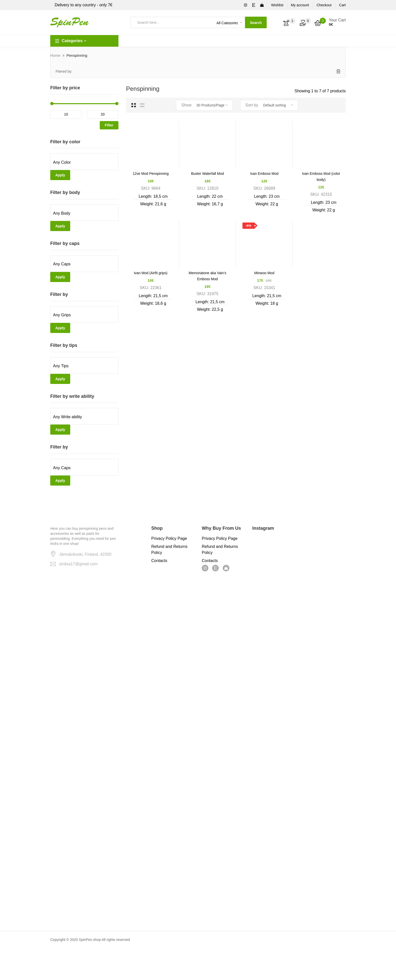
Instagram (205, 568)
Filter (109, 125)
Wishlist (277, 5)
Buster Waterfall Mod (207, 174)
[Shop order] (279, 105)
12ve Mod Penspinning (151, 174)
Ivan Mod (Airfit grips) (151, 273)
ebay (226, 568)
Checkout (324, 5)
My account (300, 5)
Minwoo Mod (264, 273)
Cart (342, 5)
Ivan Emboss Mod (264, 174)
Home (55, 55)
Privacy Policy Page (169, 538)
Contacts (159, 561)
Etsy (215, 568)
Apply (60, 175)
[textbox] (84, 162)
